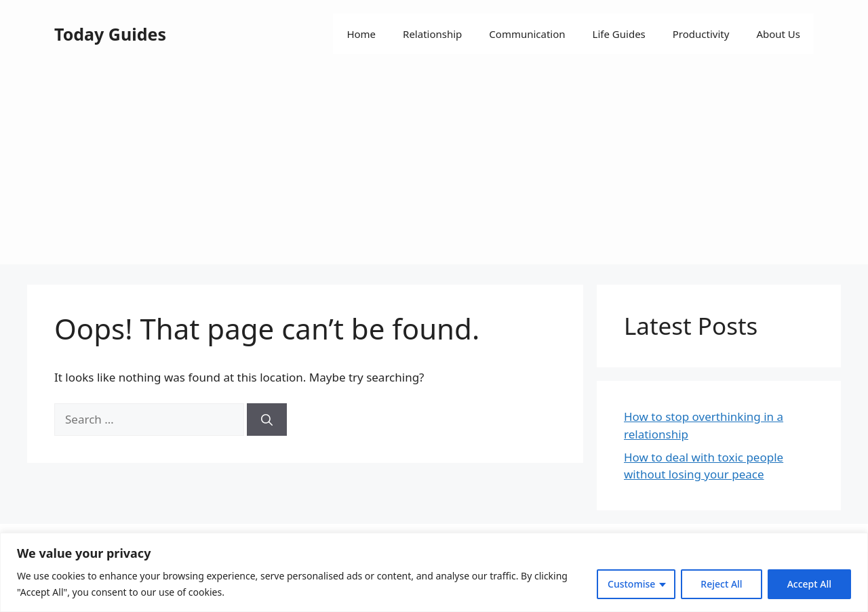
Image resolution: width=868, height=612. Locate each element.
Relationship (432, 34)
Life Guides (619, 34)
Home (361, 34)
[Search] (267, 420)
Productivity (701, 34)
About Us (778, 34)
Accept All (809, 584)
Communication (527, 34)
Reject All (721, 584)
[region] (434, 572)
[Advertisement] (434, 169)
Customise (631, 584)
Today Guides (110, 34)
